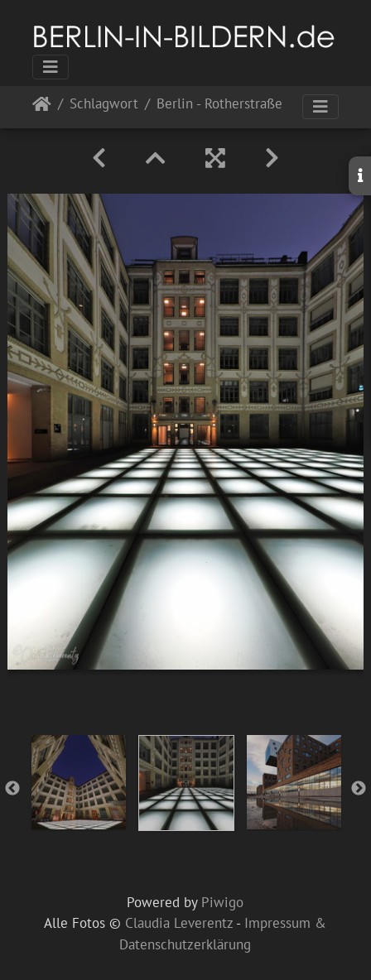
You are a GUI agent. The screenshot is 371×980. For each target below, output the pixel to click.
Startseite (42, 107)
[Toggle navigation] (51, 67)
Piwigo (222, 902)
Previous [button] (12, 789)
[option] (79, 782)
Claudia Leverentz (179, 923)
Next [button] (359, 789)
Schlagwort (104, 105)
